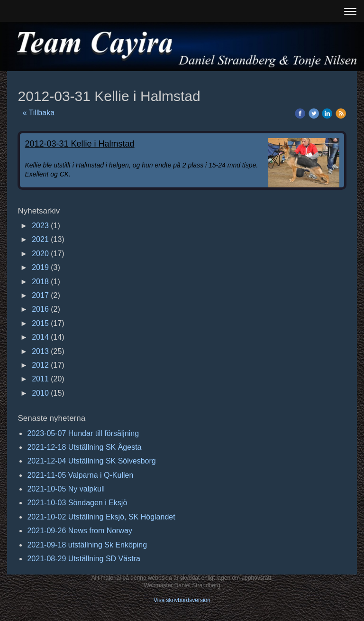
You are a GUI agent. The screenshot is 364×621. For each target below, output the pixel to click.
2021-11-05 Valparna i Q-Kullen (80, 475)
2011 (40, 379)
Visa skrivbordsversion (182, 600)
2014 (40, 337)
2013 (40, 351)
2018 (40, 282)
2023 (40, 226)
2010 (40, 393)
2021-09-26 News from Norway (79, 531)
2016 (40, 309)
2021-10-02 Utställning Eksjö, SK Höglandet (101, 517)
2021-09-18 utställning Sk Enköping (87, 545)
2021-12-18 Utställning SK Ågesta (84, 447)
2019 (40, 267)
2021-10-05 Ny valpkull (66, 489)
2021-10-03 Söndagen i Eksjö (77, 503)
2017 (40, 295)
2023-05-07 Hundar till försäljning (83, 433)
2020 (40, 254)
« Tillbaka (38, 113)
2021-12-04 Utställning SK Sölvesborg (91, 461)
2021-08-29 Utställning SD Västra (83, 559)
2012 (40, 365)
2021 (40, 239)
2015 (40, 323)
